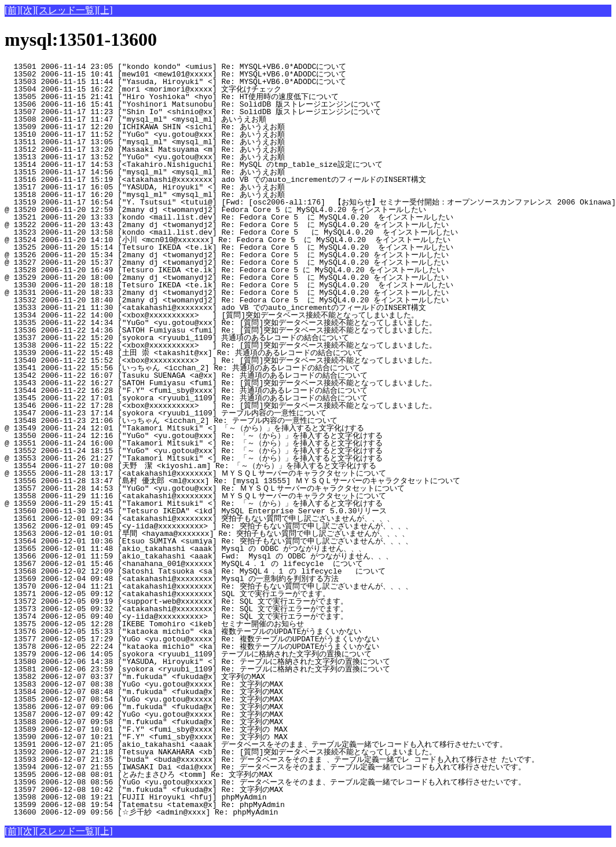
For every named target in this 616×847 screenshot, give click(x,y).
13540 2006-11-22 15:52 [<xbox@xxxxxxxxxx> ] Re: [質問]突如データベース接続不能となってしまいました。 (221, 360)
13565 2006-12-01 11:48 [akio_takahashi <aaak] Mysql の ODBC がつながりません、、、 (194, 549)
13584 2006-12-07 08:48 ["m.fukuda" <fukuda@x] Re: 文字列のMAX (200, 692)
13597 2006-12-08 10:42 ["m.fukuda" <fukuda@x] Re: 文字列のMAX (200, 790)
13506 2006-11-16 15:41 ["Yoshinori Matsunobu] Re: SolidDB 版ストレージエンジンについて (193, 104)
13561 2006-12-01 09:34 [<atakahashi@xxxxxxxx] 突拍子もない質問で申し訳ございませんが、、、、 (199, 519)
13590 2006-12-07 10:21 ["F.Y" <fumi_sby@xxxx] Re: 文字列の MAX (200, 737)
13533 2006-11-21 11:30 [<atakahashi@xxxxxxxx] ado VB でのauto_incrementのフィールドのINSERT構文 (215, 308)
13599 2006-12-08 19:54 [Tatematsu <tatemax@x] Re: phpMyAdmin (203, 805)
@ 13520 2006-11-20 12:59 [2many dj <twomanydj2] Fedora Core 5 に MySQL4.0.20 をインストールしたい (215, 210)
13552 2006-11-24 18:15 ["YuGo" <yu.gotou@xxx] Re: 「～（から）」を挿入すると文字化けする (194, 451)
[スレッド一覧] (66, 10)
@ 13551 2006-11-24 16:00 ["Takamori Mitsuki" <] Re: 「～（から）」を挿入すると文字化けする (194, 443)
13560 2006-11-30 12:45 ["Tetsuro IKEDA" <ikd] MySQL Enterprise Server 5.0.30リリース (200, 511)
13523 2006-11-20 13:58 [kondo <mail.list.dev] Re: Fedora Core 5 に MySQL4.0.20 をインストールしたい (231, 232)
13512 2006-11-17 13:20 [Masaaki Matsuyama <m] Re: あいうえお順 (199, 149)
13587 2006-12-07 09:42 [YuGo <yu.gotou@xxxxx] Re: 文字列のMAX (200, 714)
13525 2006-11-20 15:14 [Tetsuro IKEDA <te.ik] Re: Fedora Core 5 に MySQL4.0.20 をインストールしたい (229, 247)
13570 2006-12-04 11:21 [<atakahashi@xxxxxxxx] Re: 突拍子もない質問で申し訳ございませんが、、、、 (209, 586)
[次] (28, 10)
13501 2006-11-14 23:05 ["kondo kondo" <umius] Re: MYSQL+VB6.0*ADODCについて (200, 67)
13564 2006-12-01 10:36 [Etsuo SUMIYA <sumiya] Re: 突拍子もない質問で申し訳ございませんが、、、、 (209, 541)
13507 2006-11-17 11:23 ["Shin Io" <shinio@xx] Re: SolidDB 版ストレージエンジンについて (193, 112)
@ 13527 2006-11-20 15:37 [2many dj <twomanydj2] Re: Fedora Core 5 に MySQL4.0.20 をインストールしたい (227, 262)
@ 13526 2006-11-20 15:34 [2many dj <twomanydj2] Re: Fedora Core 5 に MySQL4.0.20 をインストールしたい (227, 255)
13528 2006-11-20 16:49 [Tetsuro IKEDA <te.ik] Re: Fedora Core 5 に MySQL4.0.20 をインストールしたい (224, 270)
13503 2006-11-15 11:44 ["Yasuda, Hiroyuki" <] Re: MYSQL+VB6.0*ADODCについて (200, 82)
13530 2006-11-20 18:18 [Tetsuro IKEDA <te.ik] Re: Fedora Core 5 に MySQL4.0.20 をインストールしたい (229, 285)
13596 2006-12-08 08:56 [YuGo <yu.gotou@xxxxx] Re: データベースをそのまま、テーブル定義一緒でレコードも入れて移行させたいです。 (265, 782)
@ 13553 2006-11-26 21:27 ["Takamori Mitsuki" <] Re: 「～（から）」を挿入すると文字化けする (194, 458)
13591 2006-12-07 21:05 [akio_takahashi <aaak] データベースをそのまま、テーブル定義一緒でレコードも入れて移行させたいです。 (256, 744)
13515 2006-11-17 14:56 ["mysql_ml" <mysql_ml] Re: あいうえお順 (199, 172)
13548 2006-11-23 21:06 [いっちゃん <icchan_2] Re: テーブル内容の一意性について (189, 421)
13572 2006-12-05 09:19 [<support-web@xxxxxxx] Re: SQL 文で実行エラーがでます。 (194, 601)
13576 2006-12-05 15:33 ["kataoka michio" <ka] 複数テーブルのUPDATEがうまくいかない (192, 631)
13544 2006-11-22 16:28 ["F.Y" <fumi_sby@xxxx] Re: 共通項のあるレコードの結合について (190, 390)
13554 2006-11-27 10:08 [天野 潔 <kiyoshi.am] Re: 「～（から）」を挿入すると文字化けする (190, 466)
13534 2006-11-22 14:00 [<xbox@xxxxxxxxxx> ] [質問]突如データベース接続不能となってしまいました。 (212, 315)
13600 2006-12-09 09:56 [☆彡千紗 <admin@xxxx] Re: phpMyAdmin (200, 812)
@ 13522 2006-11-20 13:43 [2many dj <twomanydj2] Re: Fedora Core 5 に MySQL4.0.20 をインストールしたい (227, 225)
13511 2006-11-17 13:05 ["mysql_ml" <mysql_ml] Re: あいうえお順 (199, 142)
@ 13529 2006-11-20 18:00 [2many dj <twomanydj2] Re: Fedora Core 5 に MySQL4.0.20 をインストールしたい (227, 278)
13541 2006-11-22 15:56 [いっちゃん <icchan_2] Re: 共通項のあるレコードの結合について (187, 368)
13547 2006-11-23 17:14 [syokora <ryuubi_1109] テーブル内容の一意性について (193, 413)
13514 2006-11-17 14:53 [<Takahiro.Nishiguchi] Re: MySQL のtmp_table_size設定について (198, 165)
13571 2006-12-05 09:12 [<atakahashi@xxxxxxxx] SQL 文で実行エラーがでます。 (194, 594)
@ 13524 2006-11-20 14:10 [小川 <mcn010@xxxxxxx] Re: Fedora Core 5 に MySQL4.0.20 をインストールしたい (228, 240)
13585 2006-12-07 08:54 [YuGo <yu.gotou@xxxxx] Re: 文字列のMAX (200, 699)
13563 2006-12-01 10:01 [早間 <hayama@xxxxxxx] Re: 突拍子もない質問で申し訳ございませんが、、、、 (207, 534)
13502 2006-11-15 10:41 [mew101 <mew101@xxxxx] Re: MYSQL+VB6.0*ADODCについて (200, 74)
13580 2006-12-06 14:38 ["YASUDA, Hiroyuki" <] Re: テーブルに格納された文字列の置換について (197, 662)
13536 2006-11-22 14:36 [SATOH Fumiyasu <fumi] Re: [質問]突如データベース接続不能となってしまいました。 (221, 330)
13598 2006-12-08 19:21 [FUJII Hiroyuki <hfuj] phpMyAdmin (203, 797)
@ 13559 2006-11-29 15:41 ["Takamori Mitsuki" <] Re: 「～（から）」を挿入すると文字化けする (194, 503)
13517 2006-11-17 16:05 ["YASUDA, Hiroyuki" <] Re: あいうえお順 (199, 187)
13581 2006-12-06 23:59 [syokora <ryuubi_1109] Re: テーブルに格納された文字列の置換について (197, 669)
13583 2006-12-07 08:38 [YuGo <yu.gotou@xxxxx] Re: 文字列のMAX (200, 684)
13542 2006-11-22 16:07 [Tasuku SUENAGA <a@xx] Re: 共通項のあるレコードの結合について (190, 375)
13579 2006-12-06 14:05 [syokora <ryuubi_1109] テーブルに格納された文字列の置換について (188, 654)
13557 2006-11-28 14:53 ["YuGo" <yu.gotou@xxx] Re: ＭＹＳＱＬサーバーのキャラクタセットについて (205, 488)
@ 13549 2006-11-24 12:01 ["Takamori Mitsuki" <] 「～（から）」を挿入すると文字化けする (189, 428)
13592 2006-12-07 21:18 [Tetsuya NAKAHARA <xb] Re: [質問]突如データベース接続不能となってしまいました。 (221, 752)
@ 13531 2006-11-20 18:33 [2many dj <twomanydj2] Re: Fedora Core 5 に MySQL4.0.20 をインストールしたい (227, 293)
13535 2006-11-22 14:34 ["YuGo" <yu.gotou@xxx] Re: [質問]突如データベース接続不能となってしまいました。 (221, 323)
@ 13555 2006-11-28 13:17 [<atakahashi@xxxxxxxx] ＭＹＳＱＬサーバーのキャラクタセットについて (195, 473)
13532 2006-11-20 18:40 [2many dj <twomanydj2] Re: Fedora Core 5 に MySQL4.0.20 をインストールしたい (227, 300)
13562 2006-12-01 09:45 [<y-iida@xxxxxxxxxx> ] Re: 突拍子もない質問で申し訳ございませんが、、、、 (209, 526)
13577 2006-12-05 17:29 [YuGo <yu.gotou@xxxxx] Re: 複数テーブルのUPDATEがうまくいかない (192, 639)
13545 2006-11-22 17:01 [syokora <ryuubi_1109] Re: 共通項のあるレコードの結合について (190, 398)
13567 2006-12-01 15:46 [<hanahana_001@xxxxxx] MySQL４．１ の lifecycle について (197, 564)
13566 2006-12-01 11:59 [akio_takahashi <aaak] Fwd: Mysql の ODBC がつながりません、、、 (199, 556)
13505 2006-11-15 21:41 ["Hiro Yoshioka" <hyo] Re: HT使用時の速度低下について (194, 97)
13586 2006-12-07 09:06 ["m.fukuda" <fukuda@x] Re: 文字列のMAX (200, 707)
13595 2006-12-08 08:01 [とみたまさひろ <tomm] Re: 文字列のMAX (195, 775)
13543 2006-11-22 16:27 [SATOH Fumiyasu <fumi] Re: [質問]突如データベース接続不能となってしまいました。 (221, 383)
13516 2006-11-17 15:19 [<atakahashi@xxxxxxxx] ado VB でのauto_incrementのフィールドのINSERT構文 (215, 180)
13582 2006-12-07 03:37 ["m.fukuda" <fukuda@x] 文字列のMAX (200, 677)
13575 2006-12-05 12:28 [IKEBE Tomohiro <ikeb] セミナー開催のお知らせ (195, 624)
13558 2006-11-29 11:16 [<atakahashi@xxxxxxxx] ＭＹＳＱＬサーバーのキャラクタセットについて (195, 496)
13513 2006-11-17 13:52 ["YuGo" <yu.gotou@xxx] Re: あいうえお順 (199, 157)
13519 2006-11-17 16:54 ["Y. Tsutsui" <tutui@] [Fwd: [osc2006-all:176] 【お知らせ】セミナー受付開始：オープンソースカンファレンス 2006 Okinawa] (310, 202)
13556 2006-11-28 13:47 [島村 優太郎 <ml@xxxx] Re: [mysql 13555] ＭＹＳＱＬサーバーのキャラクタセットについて (232, 481)
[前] (12, 10)
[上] (105, 10)
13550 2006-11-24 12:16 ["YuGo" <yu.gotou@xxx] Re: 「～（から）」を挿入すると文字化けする (194, 436)
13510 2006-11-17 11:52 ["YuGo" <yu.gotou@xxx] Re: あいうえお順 (199, 134)
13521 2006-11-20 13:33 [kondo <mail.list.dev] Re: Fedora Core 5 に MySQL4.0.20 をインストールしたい (229, 217)
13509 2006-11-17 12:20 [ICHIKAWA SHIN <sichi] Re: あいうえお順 (199, 127)
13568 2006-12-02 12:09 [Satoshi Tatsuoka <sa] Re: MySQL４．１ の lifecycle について (197, 571)
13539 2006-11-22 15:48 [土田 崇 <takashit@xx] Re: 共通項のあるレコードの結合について (188, 353)
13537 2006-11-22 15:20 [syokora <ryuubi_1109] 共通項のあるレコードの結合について (190, 338)
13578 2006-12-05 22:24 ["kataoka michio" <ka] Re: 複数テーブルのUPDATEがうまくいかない (192, 647)
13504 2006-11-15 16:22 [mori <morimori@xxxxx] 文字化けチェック (197, 89)
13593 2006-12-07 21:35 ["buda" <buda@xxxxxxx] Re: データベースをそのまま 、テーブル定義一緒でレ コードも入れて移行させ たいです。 (272, 760)
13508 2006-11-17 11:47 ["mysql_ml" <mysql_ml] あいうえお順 (199, 119)
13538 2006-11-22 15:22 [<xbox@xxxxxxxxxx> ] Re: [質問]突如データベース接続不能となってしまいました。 (221, 345)
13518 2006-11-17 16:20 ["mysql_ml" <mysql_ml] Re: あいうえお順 (199, 195)
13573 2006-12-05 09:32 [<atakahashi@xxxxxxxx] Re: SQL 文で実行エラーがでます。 (194, 609)
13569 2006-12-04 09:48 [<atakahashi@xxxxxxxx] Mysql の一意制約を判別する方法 (194, 579)
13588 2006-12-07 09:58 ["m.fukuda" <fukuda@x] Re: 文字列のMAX (200, 722)
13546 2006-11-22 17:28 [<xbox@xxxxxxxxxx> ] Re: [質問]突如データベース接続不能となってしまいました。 (221, 406)
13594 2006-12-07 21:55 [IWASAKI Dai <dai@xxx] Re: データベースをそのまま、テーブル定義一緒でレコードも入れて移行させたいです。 (265, 767)
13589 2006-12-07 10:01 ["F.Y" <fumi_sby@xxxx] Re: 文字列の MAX (200, 729)
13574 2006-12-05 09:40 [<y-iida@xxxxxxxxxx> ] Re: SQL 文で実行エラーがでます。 (194, 616)
